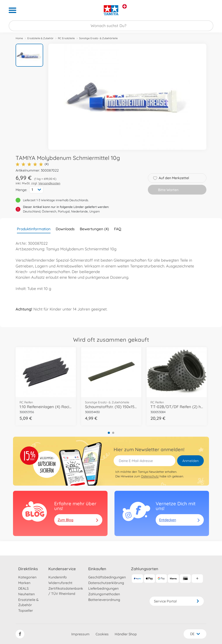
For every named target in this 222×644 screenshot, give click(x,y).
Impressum (80, 634)
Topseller (26, 610)
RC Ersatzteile (66, 38)
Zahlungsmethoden (104, 594)
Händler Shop (126, 634)
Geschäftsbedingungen (107, 577)
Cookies (102, 634)
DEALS (23, 588)
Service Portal (177, 601)
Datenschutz (150, 476)
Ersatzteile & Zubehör (40, 38)
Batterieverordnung (104, 600)
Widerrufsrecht (60, 583)
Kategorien (27, 577)
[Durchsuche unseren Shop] (111, 26)
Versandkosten (49, 183)
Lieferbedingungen (103, 588)
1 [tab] (109, 433)
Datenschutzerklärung (106, 583)
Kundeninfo (58, 577)
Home (19, 38)
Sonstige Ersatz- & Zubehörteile (98, 38)
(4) (32, 164)
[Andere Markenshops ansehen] (125, 6)
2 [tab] (113, 433)
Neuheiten (26, 594)
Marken (24, 583)
